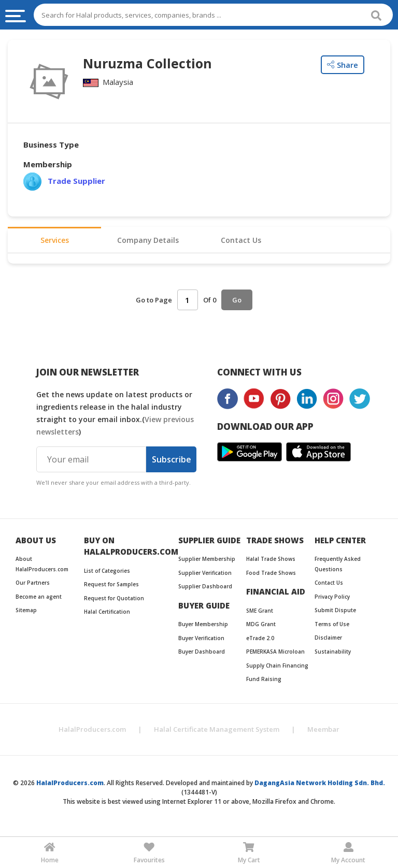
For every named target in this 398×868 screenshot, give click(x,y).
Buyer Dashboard (202, 654)
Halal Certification (107, 614)
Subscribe (172, 462)
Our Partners (33, 585)
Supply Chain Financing (277, 668)
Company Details (148, 242)
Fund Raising (264, 682)
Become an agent (39, 599)
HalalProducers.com (92, 732)
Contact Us (241, 242)
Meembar (323, 732)
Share (343, 65)
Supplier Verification (205, 575)
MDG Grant (261, 627)
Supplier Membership (207, 561)
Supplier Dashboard (205, 589)
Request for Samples (111, 587)
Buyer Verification (201, 641)
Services (54, 242)
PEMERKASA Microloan (275, 654)
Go (237, 303)
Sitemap (26, 613)
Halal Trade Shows (271, 561)
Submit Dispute (335, 613)
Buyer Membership (203, 627)
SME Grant (260, 613)
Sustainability (333, 654)
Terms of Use (332, 627)
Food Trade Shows (271, 575)
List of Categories (107, 573)
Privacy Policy (332, 599)
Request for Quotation (114, 601)
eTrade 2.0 (260, 641)
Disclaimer (328, 640)
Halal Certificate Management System (217, 732)
